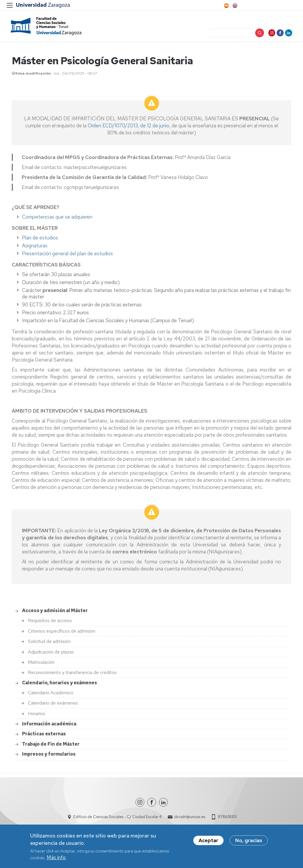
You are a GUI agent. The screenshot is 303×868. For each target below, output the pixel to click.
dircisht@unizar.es (190, 819)
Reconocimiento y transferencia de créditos (72, 675)
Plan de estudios (40, 240)
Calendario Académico (51, 695)
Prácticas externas (44, 736)
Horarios (37, 716)
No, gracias (249, 841)
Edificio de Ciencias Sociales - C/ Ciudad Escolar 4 (117, 819)
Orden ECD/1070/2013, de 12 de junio (128, 128)
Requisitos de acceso (50, 623)
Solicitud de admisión (49, 644)
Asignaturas (35, 248)
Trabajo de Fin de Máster (51, 746)
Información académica (49, 726)
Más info (56, 858)
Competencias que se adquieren (57, 219)
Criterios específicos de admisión (62, 634)
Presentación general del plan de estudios (67, 256)
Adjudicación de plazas (51, 654)
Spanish (226, 6)
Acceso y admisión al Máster (55, 613)
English (234, 6)
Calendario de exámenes (53, 706)
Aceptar (208, 841)
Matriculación (41, 665)
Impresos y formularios (49, 757)
